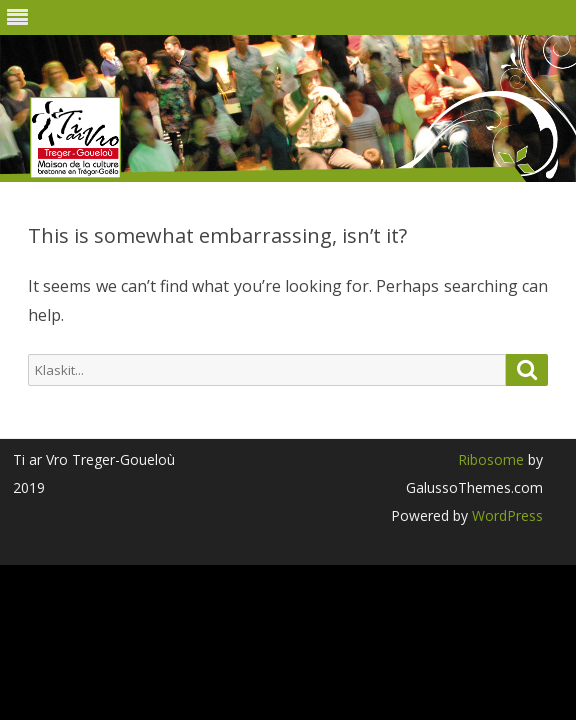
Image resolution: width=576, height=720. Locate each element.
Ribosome (491, 459)
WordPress (505, 515)
